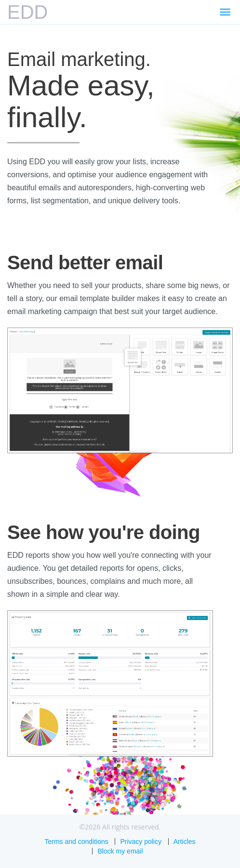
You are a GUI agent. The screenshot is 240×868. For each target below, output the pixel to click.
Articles (185, 842)
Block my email (120, 851)
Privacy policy (141, 842)
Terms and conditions (76, 842)
